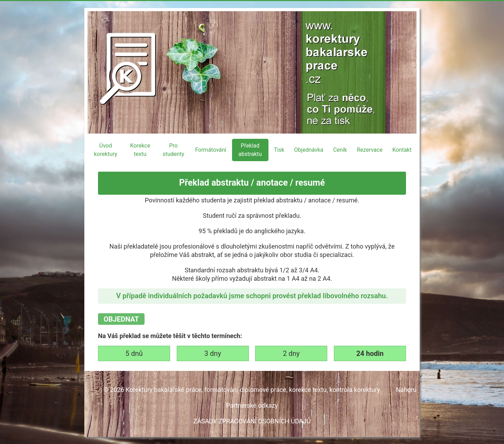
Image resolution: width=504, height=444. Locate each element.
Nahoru (406, 390)
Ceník (340, 150)
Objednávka (309, 150)
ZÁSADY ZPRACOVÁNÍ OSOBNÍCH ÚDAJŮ (252, 421)
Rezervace (369, 150)
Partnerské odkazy (252, 405)
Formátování (211, 150)
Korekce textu (140, 150)
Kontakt (402, 150)
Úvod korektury (105, 150)
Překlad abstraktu (250, 150)
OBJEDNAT (121, 319)
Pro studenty (173, 150)
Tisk (279, 150)
